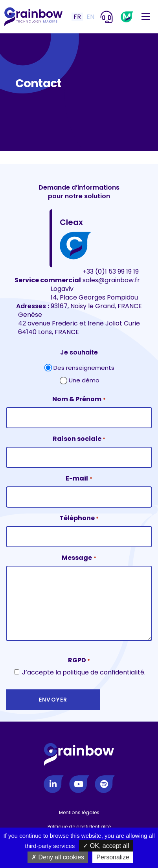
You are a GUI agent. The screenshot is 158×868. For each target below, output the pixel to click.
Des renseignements (84, 368)
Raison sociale (79, 439)
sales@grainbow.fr (111, 280)
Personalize (113, 857)
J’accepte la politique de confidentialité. (84, 672)
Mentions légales (79, 812)
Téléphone (79, 518)
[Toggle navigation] (146, 17)
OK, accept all (106, 846)
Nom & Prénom (79, 399)
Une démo (84, 380)
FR (77, 17)
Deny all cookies (58, 857)
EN (90, 17)
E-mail (79, 479)
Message (79, 558)
